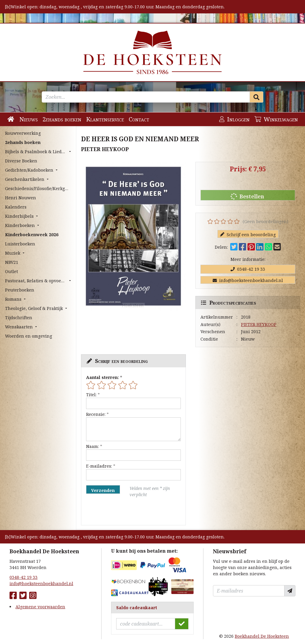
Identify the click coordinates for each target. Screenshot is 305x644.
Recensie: (96, 414)
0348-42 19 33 (248, 269)
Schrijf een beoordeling (248, 235)
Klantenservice (105, 119)
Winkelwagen (276, 119)
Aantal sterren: (102, 377)
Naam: (92, 446)
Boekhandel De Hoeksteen (262, 636)
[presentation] (124, 511)
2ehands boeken (62, 119)
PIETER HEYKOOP (259, 324)
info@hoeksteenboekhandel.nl (248, 280)
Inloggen (234, 119)
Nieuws (29, 119)
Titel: (91, 395)
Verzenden (103, 490)
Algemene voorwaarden (40, 607)
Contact (139, 119)
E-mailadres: (99, 466)
